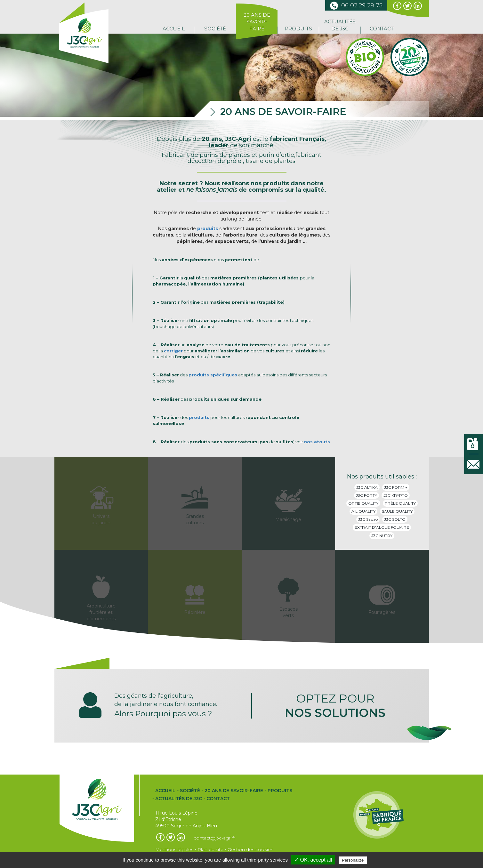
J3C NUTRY (382, 536)
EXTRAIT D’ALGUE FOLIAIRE (382, 527)
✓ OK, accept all (313, 860)
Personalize (353, 860)
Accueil (174, 29)
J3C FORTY (366, 495)
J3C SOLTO (395, 519)
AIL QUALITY (363, 511)
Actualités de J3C (340, 25)
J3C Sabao (368, 519)
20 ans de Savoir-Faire (257, 22)
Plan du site (210, 849)
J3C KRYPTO (396, 495)
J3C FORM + (396, 487)
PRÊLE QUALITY (400, 503)
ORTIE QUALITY (363, 503)
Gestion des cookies (250, 849)
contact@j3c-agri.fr (214, 838)
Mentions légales (174, 849)
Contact (382, 29)
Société (215, 29)
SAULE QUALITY (397, 511)
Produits (298, 29)
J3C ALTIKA (367, 487)
